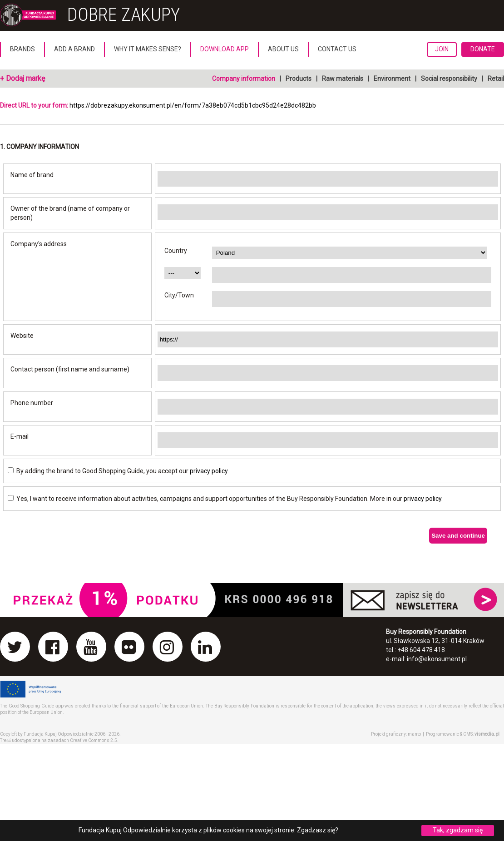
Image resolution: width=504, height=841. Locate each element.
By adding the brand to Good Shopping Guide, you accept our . (118, 471)
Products (299, 79)
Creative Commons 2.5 (94, 740)
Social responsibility (449, 79)
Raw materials (343, 79)
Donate (483, 49)
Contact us (337, 49)
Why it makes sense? (148, 49)
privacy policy (209, 471)
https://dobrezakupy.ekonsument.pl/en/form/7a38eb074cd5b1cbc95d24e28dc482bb (193, 105)
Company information (244, 79)
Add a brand (74, 49)
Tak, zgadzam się (458, 830)
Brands (22, 49)
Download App (225, 49)
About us (283, 49)
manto (414, 734)
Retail (496, 79)
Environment (392, 79)
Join (442, 49)
